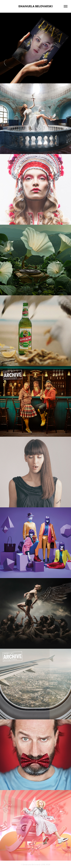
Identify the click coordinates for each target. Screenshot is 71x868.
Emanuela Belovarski (36, 6)
